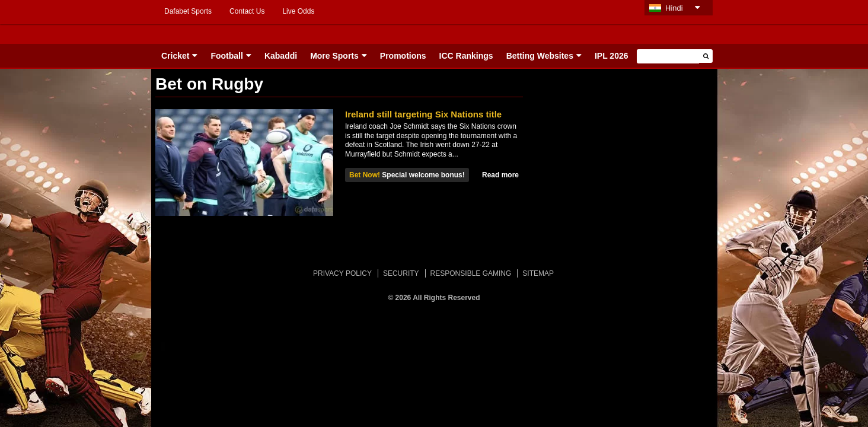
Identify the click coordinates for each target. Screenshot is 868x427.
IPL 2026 (612, 56)
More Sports (334, 56)
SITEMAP (538, 273)
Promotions (403, 56)
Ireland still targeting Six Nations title (423, 114)
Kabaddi (281, 56)
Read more (500, 175)
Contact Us (247, 11)
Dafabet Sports (188, 11)
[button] (706, 56)
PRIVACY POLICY (342, 273)
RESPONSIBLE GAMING (471, 273)
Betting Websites (540, 56)
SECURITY (401, 273)
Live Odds (298, 11)
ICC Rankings (466, 56)
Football (226, 56)
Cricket (175, 56)
